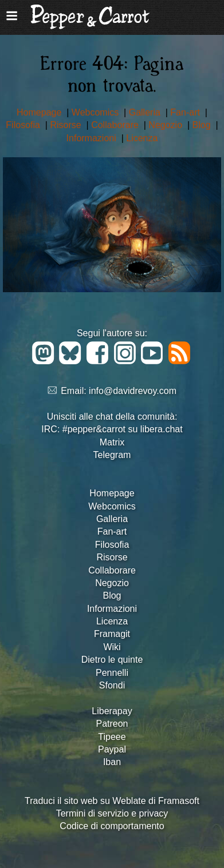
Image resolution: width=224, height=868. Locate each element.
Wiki (112, 647)
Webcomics (97, 112)
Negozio (166, 125)
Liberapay (112, 711)
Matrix (112, 442)
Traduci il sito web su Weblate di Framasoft (112, 801)
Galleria (146, 112)
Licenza (142, 138)
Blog (203, 125)
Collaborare (116, 125)
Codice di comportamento (112, 826)
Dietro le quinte (112, 660)
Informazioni (93, 138)
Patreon (112, 724)
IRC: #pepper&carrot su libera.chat (112, 429)
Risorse (67, 125)
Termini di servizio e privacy (112, 813)
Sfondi (112, 685)
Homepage (40, 112)
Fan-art (186, 112)
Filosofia (24, 125)
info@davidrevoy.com (133, 391)
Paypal (112, 749)
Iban (112, 762)
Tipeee (112, 737)
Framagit (112, 634)
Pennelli (112, 673)
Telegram (112, 455)
